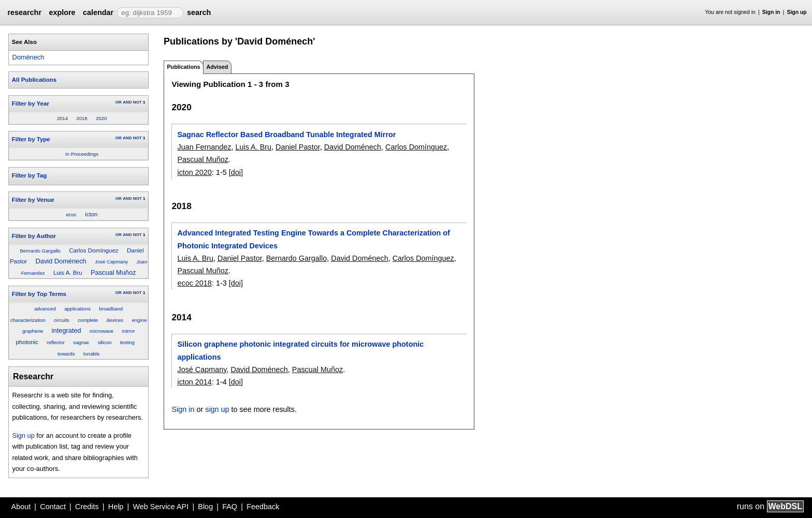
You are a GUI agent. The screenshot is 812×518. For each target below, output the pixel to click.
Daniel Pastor (298, 147)
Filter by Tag (30, 175)
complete (88, 320)
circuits (62, 320)
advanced (45, 309)
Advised (217, 67)
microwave (102, 331)
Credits (87, 507)
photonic (27, 342)
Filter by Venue (33, 200)
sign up (217, 409)
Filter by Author (34, 236)
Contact (53, 507)
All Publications (34, 80)
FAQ (230, 507)
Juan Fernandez (204, 147)
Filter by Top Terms (39, 294)
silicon (105, 342)
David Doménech (61, 261)
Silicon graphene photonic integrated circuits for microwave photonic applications (300, 350)
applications (77, 309)
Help (116, 507)
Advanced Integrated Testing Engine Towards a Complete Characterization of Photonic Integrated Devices (313, 239)
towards (66, 354)
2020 (101, 118)
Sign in (771, 12)
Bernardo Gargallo (40, 251)
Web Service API (161, 507)
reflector (56, 342)
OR (119, 102)
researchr (24, 12)
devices (115, 320)
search (199, 12)
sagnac (81, 342)
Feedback (263, 507)
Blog (205, 507)
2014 (62, 118)
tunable (91, 354)
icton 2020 (194, 172)
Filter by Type (31, 139)
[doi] (236, 172)
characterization (28, 320)
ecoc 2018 (194, 283)
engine (139, 320)
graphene (33, 331)
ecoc (71, 214)
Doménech (28, 57)
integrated (67, 330)
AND (127, 102)
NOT (137, 102)
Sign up (797, 12)
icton (91, 214)
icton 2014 (194, 382)
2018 (82, 118)
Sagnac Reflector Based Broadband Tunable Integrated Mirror (286, 135)
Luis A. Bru (68, 273)
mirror (128, 331)
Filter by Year (31, 103)
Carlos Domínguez (93, 250)
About (21, 507)
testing (127, 342)
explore (62, 12)
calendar (98, 12)
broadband (111, 309)
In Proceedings (82, 154)
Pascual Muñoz (113, 272)
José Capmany (111, 262)
